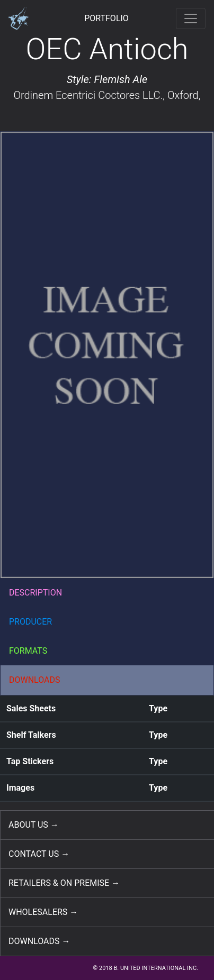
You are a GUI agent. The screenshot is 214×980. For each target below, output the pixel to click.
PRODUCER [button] (30, 622)
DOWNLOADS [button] (35, 680)
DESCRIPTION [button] (35, 593)
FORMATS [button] (28, 651)
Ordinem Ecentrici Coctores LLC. (88, 95)
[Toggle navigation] (191, 19)
